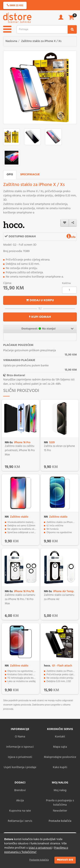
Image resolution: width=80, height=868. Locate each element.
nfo (71, 237)
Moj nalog (60, 790)
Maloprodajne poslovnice (60, 757)
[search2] (72, 29)
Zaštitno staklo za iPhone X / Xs (41, 41)
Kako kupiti (60, 767)
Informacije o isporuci (20, 747)
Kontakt (60, 737)
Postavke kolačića (39, 860)
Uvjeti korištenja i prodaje (20, 767)
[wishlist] (65, 223)
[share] (73, 223)
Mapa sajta (60, 747)
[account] (61, 19)
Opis (10, 175)
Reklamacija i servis (20, 821)
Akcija (20, 801)
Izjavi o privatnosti (40, 848)
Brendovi (20, 790)
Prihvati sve (65, 860)
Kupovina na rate (20, 811)
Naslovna (11, 41)
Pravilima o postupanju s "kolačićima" (36, 850)
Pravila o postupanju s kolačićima (60, 803)
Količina (66, 283)
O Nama (20, 737)
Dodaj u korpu (40, 300)
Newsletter (60, 811)
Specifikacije (30, 175)
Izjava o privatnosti (20, 757)
